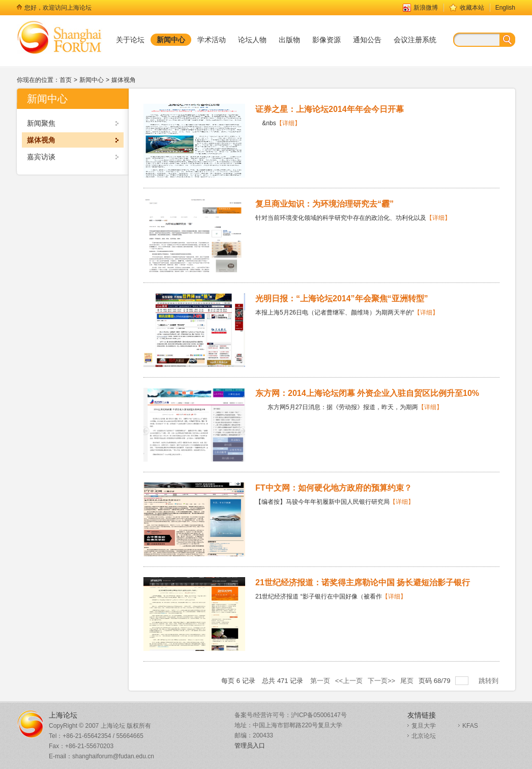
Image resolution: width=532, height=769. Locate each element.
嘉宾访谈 (41, 157)
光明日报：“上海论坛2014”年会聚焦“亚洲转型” (342, 298)
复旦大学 (424, 726)
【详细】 (288, 123)
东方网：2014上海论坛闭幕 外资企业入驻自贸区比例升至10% (367, 393)
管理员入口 (250, 746)
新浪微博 (426, 8)
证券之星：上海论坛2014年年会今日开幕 (330, 109)
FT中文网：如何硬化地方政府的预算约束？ (334, 488)
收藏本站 (472, 8)
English (505, 8)
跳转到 (490, 681)
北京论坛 (424, 736)
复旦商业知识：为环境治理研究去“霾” (324, 204)
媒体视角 (124, 80)
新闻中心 (92, 80)
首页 (66, 80)
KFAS (470, 726)
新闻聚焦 (41, 123)
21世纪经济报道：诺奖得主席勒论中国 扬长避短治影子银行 (363, 582)
